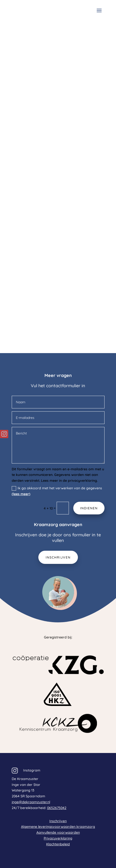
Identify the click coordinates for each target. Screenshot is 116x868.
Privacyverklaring (58, 838)
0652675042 (57, 808)
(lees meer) (21, 494)
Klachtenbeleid (58, 844)
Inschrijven (58, 557)
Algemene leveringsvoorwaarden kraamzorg (58, 827)
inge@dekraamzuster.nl (31, 802)
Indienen (89, 508)
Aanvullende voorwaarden (58, 832)
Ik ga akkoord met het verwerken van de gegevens (57, 491)
